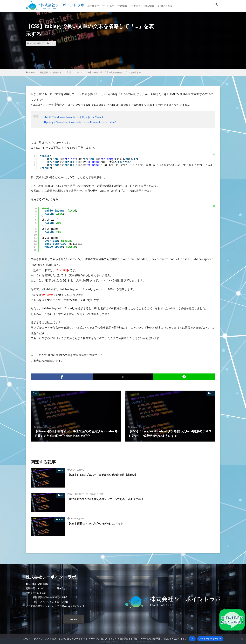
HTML (61, 516)
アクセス (136, 6)
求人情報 (149, 6)
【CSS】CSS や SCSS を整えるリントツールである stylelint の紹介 (113, 496)
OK (192, 639)
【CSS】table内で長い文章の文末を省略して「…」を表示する (113, 72)
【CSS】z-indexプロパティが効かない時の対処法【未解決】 (109, 471)
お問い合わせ (165, 6)
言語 (69, 72)
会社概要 (92, 6)
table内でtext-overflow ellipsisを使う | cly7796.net (73, 116)
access (73, 617)
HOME (32, 72)
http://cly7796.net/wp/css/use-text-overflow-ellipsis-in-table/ (79, 121)
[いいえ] (242, 639)
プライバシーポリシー (210, 639)
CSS (51, 43)
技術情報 (122, 6)
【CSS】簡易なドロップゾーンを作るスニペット (101, 520)
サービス (107, 6)
